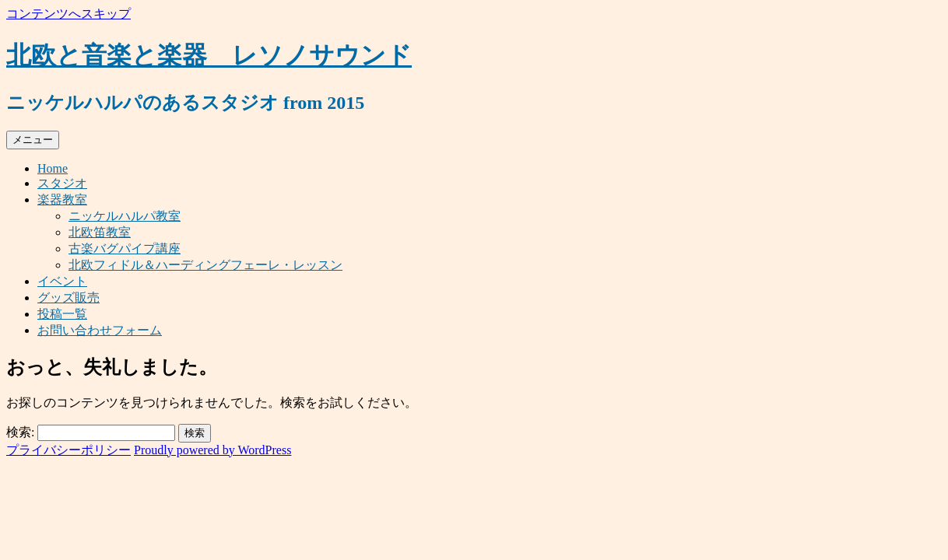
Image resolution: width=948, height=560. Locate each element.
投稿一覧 (62, 314)
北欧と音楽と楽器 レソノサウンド (209, 55)
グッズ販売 (68, 297)
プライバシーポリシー (68, 450)
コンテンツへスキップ (68, 14)
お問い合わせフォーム (100, 330)
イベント (62, 281)
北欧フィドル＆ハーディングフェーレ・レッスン (205, 265)
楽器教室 (62, 199)
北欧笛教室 (100, 232)
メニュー (33, 140)
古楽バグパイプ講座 (125, 248)
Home (53, 168)
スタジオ (62, 183)
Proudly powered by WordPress (212, 450)
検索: (20, 432)
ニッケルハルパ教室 (125, 216)
